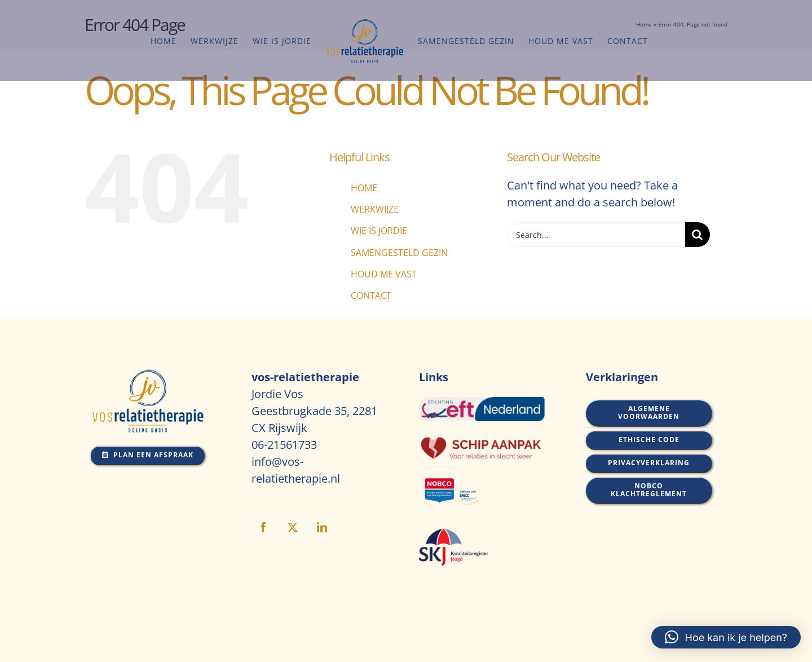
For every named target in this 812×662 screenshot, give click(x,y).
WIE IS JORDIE (379, 231)
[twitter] (293, 527)
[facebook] (263, 527)
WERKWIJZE (375, 209)
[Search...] (596, 235)
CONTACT (371, 295)
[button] (726, 637)
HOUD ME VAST (384, 274)
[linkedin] (322, 527)
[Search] (698, 235)
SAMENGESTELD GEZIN (399, 253)
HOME (364, 188)
